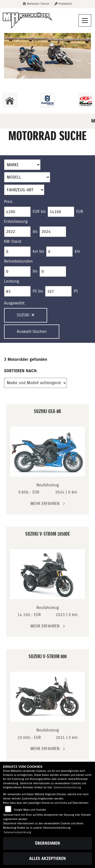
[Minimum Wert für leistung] (17, 291)
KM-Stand (13, 241)
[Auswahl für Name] (27, 177)
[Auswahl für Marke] (22, 165)
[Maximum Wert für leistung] (58, 291)
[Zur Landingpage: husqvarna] (48, 100)
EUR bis (39, 211)
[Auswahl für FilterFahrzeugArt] (24, 190)
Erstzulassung (16, 221)
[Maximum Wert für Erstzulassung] (53, 232)
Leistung (12, 281)
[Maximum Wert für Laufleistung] (59, 252)
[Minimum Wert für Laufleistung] (17, 252)
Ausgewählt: (15, 303)
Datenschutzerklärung (67, 787)
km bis (38, 251)
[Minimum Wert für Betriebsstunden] (17, 271)
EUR (80, 211)
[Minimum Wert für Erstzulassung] (17, 232)
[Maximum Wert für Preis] (61, 212)
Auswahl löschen (32, 331)
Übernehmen (48, 843)
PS (76, 291)
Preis (8, 202)
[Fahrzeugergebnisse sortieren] (35, 383)
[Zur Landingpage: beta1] (86, 100)
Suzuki (26, 315)
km (77, 251)
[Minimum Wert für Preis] (17, 212)
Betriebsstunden (18, 261)
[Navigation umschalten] (85, 21)
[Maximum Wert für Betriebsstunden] (53, 271)
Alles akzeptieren (48, 858)
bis (35, 232)
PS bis (38, 291)
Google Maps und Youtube (30, 810)
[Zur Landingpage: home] (10, 100)
